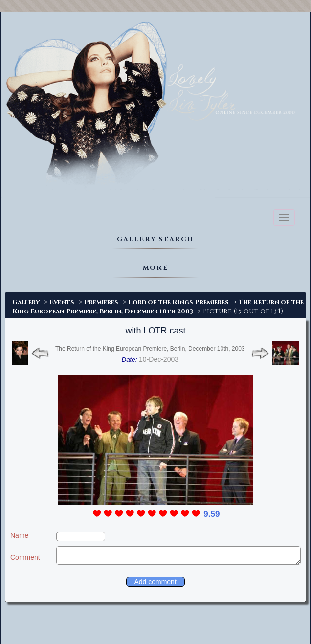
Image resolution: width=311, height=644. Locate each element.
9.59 (211, 514)
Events (62, 302)
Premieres (101, 302)
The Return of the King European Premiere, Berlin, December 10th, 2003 (150, 349)
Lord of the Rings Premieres (178, 302)
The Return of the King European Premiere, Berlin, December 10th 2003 (158, 307)
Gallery (26, 302)
